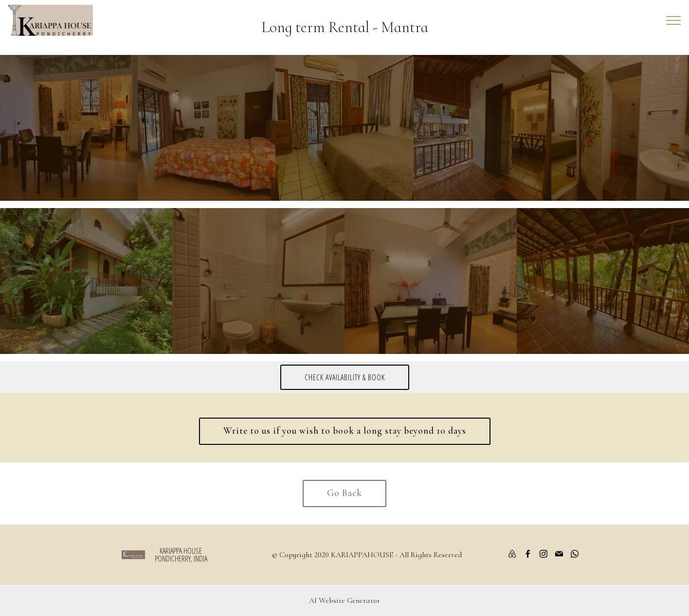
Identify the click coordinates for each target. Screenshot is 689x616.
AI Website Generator (344, 600)
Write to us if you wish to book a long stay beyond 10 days (345, 431)
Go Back (344, 493)
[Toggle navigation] (674, 20)
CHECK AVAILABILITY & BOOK (345, 377)
